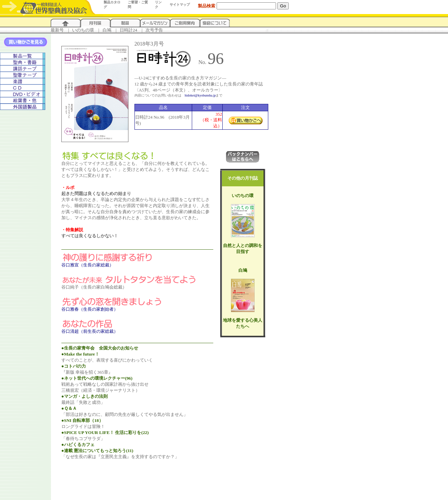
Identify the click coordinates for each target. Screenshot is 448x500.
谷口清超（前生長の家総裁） (90, 331)
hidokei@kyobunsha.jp (200, 95)
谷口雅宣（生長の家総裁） (88, 265)
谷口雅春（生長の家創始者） (90, 309)
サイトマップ (180, 5)
